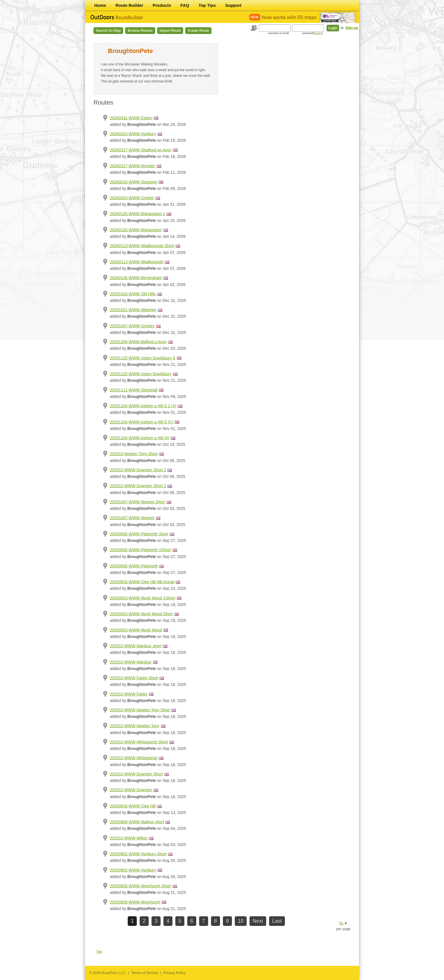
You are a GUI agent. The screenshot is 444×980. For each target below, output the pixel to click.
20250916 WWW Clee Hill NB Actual (142, 582)
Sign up (352, 28)
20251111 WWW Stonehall (134, 390)
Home (100, 5)
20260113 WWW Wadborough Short (142, 246)
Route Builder (129, 5)
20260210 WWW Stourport (134, 182)
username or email (278, 33)
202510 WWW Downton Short (136, 774)
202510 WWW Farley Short (134, 678)
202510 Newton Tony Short (134, 454)
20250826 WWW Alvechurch (135, 902)
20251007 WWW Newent (132, 518)
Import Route (170, 31)
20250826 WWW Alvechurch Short (140, 886)
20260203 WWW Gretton (132, 198)
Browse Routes (140, 31)
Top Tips (207, 5)
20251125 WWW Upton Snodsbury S (143, 358)
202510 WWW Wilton (129, 838)
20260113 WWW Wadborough (137, 262)
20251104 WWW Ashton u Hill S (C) (142, 422)
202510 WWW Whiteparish (134, 758)
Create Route (198, 31)
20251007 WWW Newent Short (137, 502)
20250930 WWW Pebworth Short (139, 534)
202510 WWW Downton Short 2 (138, 470)
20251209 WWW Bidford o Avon (138, 342)
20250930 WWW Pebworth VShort (140, 550)
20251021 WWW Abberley (133, 310)
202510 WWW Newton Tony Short (140, 710)
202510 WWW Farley (129, 694)
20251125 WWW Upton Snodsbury (141, 374)
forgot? (318, 33)
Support (233, 5)
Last (277, 921)
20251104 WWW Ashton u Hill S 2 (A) (143, 406)
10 (241, 921)
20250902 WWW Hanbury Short (138, 854)
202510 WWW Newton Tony (135, 726)
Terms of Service (145, 973)
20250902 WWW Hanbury (133, 870)
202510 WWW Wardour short (136, 646)
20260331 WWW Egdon (131, 118)
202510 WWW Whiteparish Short (139, 742)
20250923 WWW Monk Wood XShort (143, 598)
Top (99, 952)
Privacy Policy (174, 973)
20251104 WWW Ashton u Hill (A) (140, 438)
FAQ (185, 5)
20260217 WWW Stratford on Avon (141, 150)
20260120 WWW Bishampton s (137, 214)
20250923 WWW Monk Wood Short (141, 614)
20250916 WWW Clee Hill (133, 806)
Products (162, 5)
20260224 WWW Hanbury (133, 134)
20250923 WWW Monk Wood (136, 630)
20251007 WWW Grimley (132, 326)
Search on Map (108, 31)
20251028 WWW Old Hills (133, 294)
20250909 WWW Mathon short (137, 822)
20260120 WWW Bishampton (136, 230)
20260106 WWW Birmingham (136, 278)
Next (258, 921)
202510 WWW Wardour (131, 662)
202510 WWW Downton (131, 790)
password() (312, 33)
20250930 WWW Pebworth (134, 566)
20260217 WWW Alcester (133, 166)
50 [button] (343, 923)
